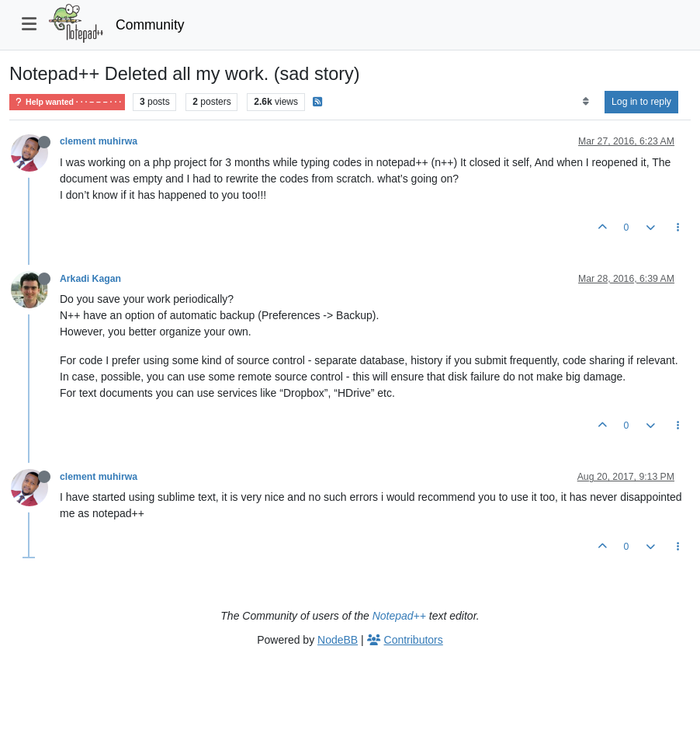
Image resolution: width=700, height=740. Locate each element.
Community (150, 25)
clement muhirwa (99, 141)
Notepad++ (399, 616)
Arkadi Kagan (90, 279)
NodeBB (338, 640)
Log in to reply (641, 102)
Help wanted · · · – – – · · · (67, 102)
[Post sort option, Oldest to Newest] (586, 102)
